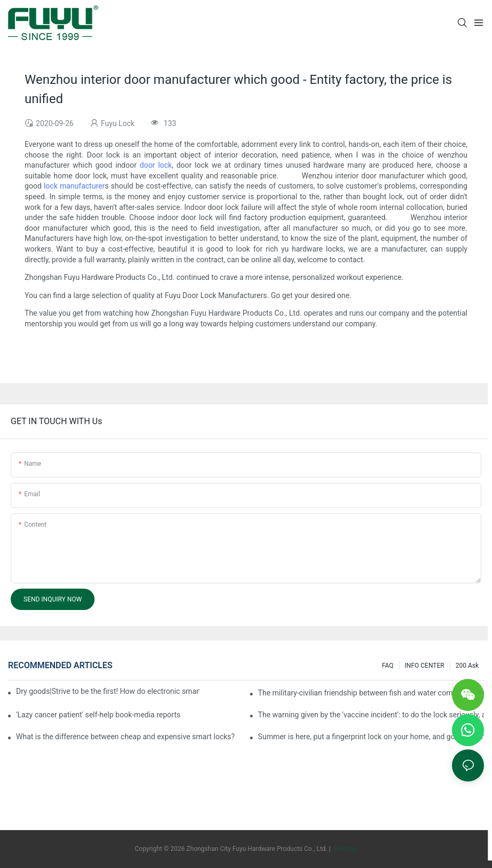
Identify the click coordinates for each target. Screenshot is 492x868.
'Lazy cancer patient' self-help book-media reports (98, 715)
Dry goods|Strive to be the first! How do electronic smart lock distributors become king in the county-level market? (108, 691)
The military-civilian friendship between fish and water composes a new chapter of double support (371, 693)
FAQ (388, 666)
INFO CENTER (425, 666)
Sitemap (345, 849)
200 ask (467, 666)
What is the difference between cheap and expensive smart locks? (125, 737)
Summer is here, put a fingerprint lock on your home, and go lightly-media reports (371, 737)
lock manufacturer (74, 186)
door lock (156, 165)
